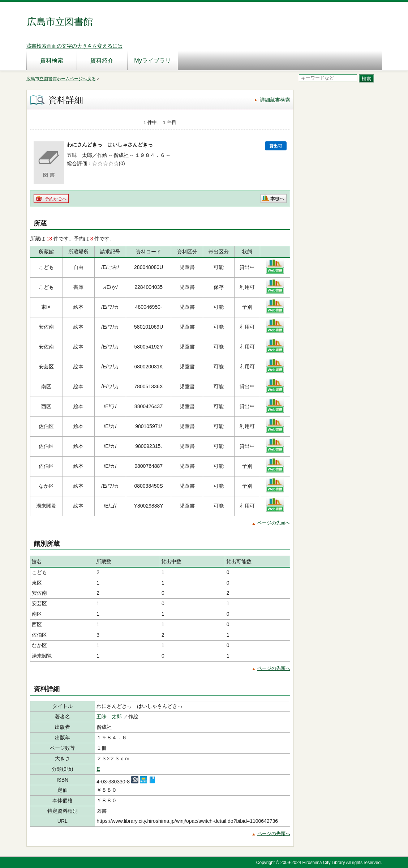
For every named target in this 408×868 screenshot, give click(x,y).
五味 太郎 (109, 717)
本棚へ (277, 199)
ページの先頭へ (274, 523)
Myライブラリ (152, 61)
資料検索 (52, 61)
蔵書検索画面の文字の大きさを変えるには (74, 46)
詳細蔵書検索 (275, 100)
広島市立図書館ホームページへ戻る (61, 79)
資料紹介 (102, 61)
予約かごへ (56, 199)
